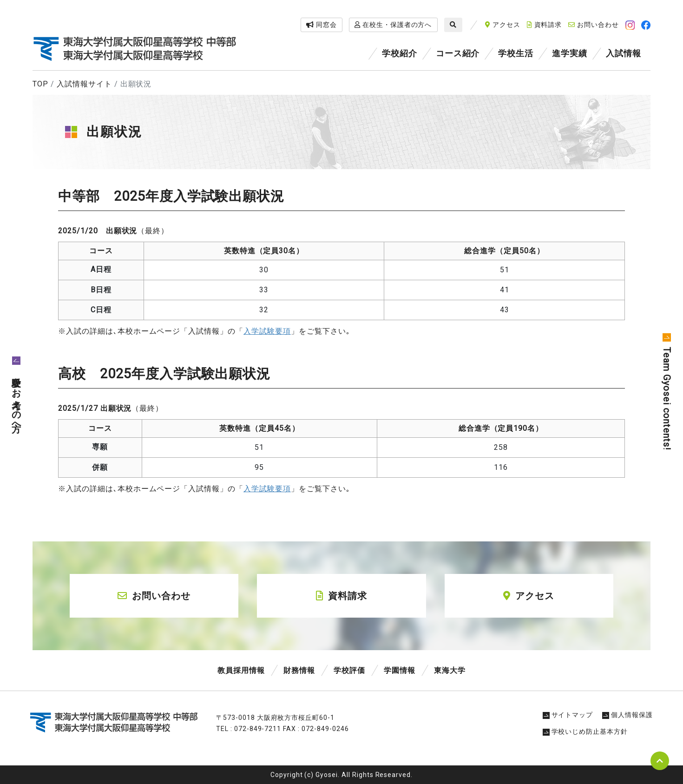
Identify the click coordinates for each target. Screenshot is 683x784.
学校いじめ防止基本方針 (585, 731)
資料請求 (545, 25)
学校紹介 (400, 53)
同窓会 (322, 25)
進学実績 (570, 53)
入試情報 (624, 53)
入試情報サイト (84, 84)
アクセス (503, 25)
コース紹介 (458, 53)
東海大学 (450, 670)
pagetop (660, 761)
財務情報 (299, 670)
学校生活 (516, 53)
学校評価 (349, 670)
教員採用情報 (241, 670)
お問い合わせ (594, 25)
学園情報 (400, 670)
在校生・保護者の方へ (393, 25)
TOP (40, 84)
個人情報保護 (627, 715)
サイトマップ (568, 715)
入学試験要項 (267, 489)
